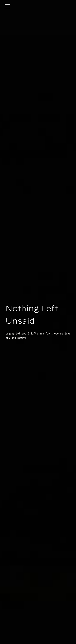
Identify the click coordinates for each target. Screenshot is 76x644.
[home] (55, 7)
